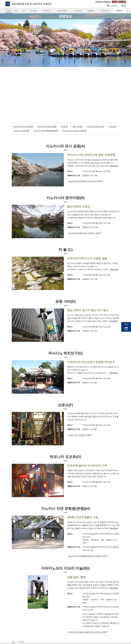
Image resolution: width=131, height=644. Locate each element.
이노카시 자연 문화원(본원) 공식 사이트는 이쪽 (87, 568)
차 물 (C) (64, 127)
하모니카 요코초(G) (21, 131)
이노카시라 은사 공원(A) (23, 127)
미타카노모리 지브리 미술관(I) (75, 131)
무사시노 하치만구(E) (95, 127)
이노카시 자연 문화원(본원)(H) (46, 131)
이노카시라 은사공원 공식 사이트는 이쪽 (85, 181)
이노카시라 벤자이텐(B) (47, 127)
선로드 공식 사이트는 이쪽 (79, 441)
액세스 (123, 6)
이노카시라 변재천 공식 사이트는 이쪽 (84, 233)
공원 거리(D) (77, 127)
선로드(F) (112, 127)
